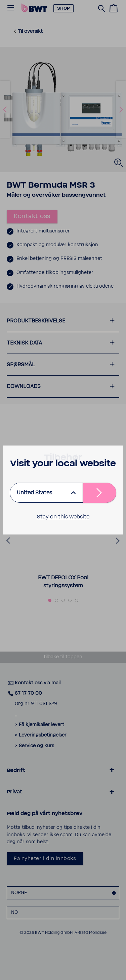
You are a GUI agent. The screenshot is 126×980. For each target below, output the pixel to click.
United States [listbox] (34, 493)
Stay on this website (63, 517)
